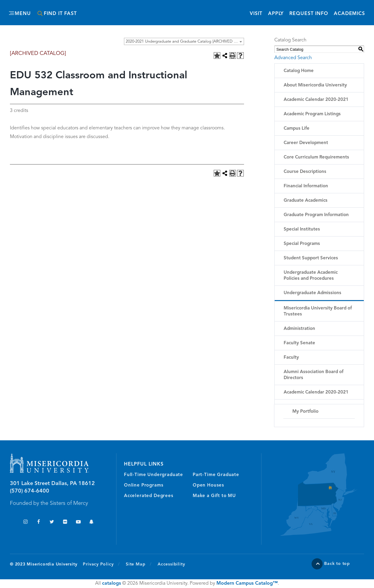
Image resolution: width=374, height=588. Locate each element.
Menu (23, 14)
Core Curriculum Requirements (316, 157)
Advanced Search (293, 58)
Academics (349, 14)
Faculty (291, 358)
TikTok (12, 522)
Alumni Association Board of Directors (314, 375)
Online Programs (144, 485)
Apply (276, 14)
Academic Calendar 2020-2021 (316, 100)
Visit (256, 14)
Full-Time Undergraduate (154, 475)
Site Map (136, 564)
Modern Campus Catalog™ (247, 583)
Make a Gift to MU (214, 496)
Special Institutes (302, 229)
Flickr (65, 522)
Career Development (306, 143)
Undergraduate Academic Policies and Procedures (311, 276)
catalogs (112, 583)
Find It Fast (60, 14)
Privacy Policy (101, 564)
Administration (299, 329)
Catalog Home (299, 71)
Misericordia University (160, 10)
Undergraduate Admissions (312, 293)
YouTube (78, 522)
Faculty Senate (299, 343)
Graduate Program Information (316, 215)
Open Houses (208, 485)
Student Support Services (311, 258)
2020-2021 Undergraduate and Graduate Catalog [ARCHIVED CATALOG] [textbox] (185, 42)
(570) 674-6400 (30, 491)
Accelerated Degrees (149, 496)
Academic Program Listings (312, 114)
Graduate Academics (306, 201)
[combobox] (184, 41)
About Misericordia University (315, 85)
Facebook (39, 522)
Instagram (25, 522)
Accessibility (171, 564)
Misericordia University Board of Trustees (318, 311)
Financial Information (306, 186)
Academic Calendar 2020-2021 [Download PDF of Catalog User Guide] (316, 392)
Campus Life (297, 129)
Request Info (309, 13)
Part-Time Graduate (216, 475)
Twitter (52, 522)
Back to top (337, 564)
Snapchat (91, 522)
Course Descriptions (305, 172)
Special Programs (302, 244)
